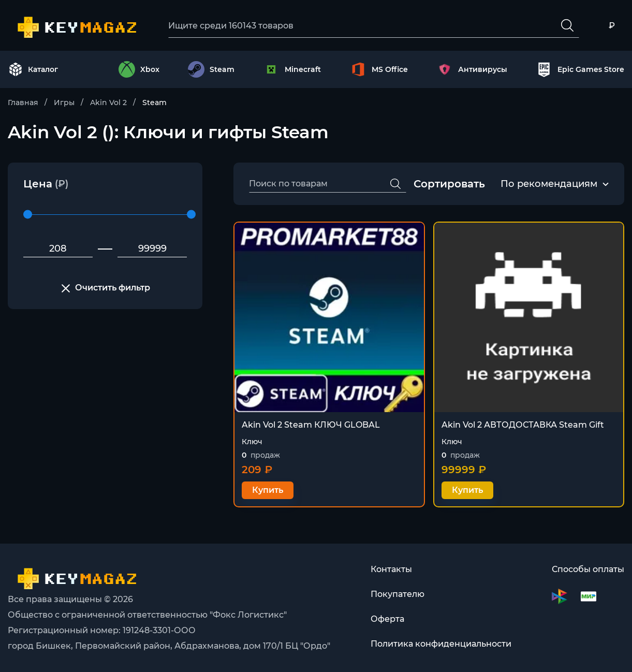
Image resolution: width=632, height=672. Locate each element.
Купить (268, 490)
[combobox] (549, 184)
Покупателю (398, 594)
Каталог (33, 69)
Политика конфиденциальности (441, 644)
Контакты (391, 569)
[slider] (28, 215)
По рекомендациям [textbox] (549, 184)
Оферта (387, 619)
